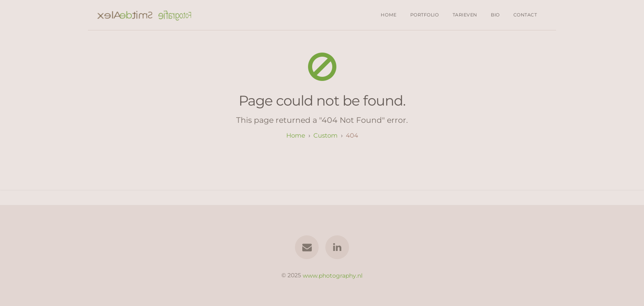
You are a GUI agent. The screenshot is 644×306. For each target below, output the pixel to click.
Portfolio (425, 15)
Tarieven (465, 15)
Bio (495, 15)
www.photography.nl (333, 275)
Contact (525, 15)
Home (389, 15)
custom (325, 135)
